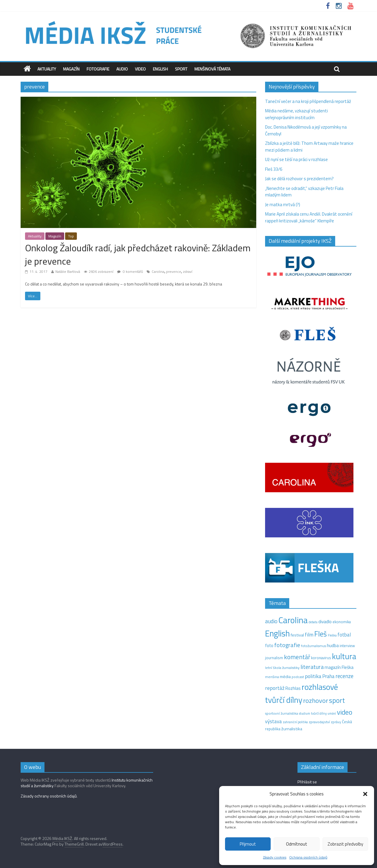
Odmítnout (297, 844)
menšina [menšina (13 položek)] (272, 677)
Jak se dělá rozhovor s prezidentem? (300, 179)
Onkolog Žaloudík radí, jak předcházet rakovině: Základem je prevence (138, 254)
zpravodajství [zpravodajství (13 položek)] (319, 722)
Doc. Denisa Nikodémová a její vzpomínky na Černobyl (306, 130)
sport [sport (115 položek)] (337, 700)
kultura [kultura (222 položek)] (344, 656)
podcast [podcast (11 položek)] (298, 677)
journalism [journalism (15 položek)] (274, 658)
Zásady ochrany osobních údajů (49, 796)
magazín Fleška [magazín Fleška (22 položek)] (339, 667)
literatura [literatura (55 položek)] (312, 667)
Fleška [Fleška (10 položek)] (332, 635)
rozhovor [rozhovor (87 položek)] (316, 700)
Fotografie (98, 69)
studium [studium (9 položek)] (305, 713)
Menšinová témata (212, 69)
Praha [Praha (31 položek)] (328, 676)
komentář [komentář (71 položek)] (297, 657)
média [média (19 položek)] (285, 677)
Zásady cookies (275, 857)
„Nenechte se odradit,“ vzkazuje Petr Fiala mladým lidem (304, 192)
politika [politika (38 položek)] (313, 676)
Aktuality (47, 69)
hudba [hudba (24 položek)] (333, 645)
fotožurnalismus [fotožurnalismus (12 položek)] (314, 646)
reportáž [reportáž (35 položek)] (275, 688)
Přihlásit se (307, 782)
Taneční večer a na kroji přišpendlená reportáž (308, 101)
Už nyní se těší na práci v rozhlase (296, 159)
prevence (174, 271)
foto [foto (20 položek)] (269, 646)
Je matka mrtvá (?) (283, 205)
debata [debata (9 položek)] (313, 622)
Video (140, 69)
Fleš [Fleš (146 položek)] (321, 634)
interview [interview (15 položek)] (347, 646)
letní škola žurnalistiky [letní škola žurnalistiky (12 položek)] (282, 668)
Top (71, 236)
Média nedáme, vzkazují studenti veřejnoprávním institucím (296, 114)
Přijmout (248, 844)
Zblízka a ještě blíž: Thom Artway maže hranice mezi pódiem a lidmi (309, 147)
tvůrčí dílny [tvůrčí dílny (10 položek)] (319, 713)
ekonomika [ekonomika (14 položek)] (342, 622)
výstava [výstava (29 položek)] (273, 721)
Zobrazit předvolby (345, 844)
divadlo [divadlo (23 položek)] (325, 622)
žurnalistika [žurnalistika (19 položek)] (292, 729)
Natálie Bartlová (68, 271)
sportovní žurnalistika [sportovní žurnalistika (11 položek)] (282, 713)
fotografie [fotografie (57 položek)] (287, 645)
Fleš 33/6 (274, 169)
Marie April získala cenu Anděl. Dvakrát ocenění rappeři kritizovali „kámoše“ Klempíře (309, 217)
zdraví (188, 271)
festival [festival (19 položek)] (297, 635)
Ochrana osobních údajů (308, 857)
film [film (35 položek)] (309, 635)
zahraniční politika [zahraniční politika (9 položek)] (295, 722)
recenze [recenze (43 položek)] (344, 676)
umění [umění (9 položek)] (332, 713)
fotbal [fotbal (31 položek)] (344, 635)
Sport (181, 69)
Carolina (158, 271)
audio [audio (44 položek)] (271, 621)
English (160, 69)
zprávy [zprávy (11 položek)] (336, 722)
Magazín (71, 69)
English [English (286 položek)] (277, 633)
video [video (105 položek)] (345, 712)
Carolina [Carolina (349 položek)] (293, 620)
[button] (365, 794)
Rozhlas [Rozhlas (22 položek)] (293, 688)
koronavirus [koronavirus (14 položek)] (321, 658)
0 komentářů (130, 271)
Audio (122, 69)
